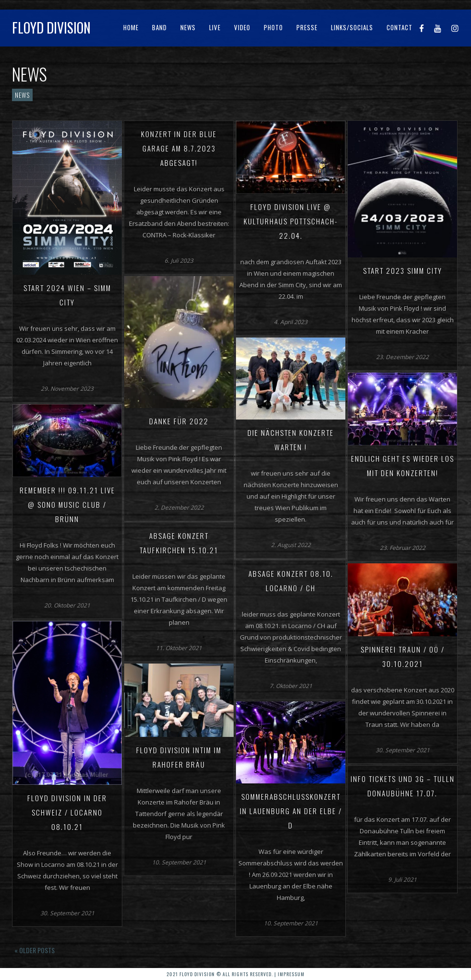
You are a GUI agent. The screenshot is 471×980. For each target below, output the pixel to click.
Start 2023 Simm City (403, 270)
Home (131, 27)
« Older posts (35, 950)
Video (242, 27)
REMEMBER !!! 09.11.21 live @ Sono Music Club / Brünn (67, 504)
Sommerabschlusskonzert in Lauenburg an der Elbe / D (291, 811)
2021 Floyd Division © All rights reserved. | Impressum (235, 974)
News (188, 27)
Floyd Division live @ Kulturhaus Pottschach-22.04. (291, 221)
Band (159, 27)
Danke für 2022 (179, 421)
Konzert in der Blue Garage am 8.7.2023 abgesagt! (179, 148)
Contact (400, 27)
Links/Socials (352, 27)
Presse (307, 27)
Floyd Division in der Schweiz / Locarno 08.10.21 (67, 812)
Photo (273, 27)
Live (215, 27)
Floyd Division (51, 28)
